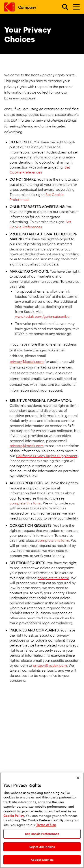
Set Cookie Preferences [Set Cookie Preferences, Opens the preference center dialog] (42, 834)
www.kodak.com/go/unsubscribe (42, 316)
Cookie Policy (14, 815)
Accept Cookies (42, 859)
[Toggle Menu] (74, 7)
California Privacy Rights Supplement (47, 456)
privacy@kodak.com (27, 361)
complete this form (25, 503)
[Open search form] (62, 7)
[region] (42, 820)
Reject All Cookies (42, 847)
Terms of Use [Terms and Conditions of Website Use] (46, 825)
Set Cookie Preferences (40, 170)
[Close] (78, 778)
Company (27, 7)
